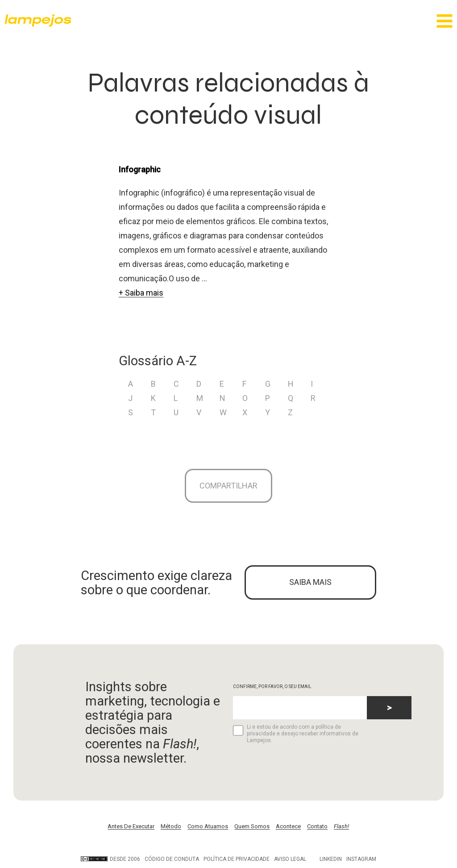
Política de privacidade (237, 862)
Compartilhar (228, 486)
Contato (317, 829)
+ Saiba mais (141, 293)
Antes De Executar (131, 829)
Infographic (140, 169)
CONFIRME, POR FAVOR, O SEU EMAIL (272, 690)
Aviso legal (290, 862)
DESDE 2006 (110, 862)
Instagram (361, 862)
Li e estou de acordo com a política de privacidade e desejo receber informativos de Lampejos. (296, 737)
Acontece (288, 829)
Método (171, 829)
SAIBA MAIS (310, 585)
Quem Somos (252, 829)
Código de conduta (172, 862)
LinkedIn (331, 862)
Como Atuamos (208, 829)
